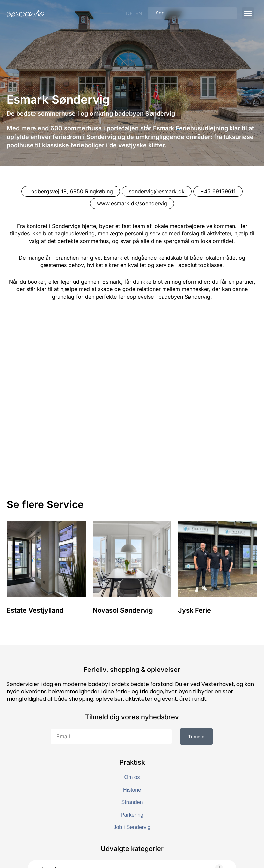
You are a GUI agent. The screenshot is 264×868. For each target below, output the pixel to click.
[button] (248, 13)
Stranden (132, 710)
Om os (132, 685)
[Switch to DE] (129, 13)
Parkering (132, 722)
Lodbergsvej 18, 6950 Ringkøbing (71, 191)
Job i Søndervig (132, 734)
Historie (132, 697)
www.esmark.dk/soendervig (132, 203)
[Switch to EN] (139, 13)
